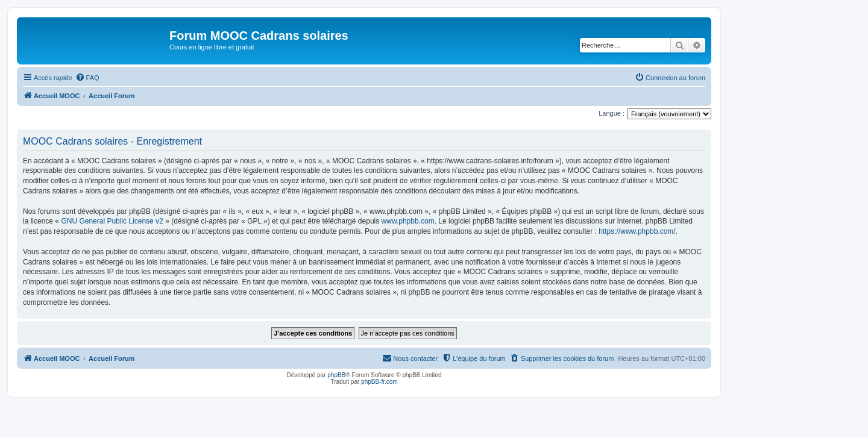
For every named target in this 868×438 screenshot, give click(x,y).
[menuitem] (87, 78)
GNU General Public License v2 (112, 221)
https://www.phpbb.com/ (637, 231)
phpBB (336, 375)
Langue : (612, 113)
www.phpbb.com (408, 221)
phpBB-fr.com (379, 382)
